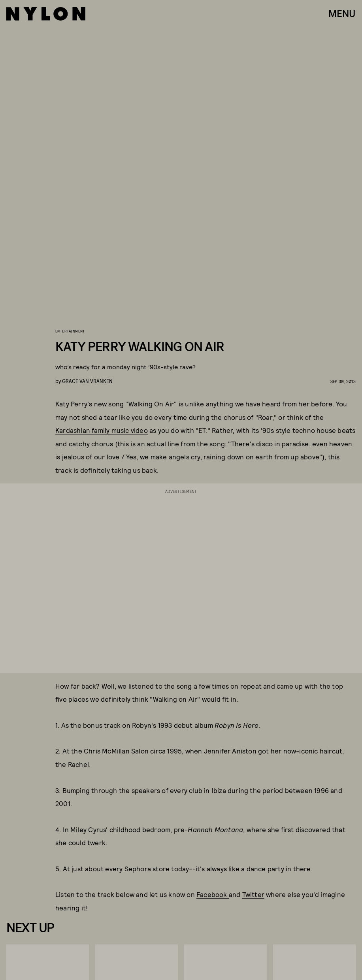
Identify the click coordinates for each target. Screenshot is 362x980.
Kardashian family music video (102, 430)
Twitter (253, 894)
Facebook (213, 894)
